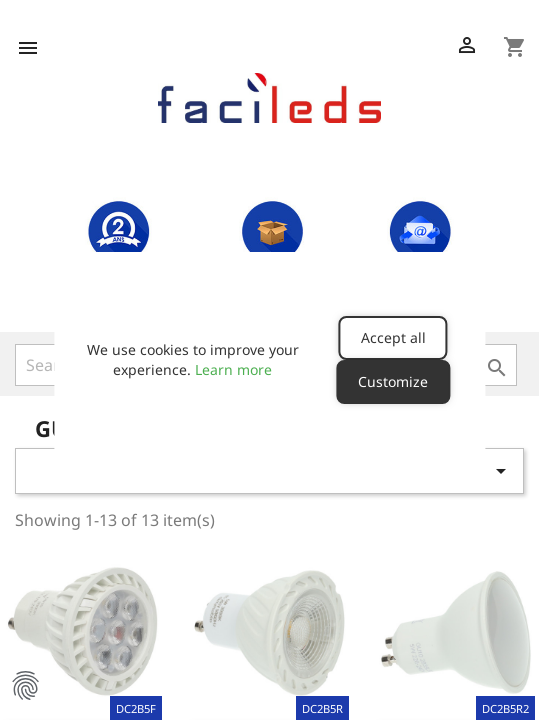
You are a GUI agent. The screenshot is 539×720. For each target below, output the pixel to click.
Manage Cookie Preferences (25, 685)
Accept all (393, 337)
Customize (393, 381)
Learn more (233, 369)
